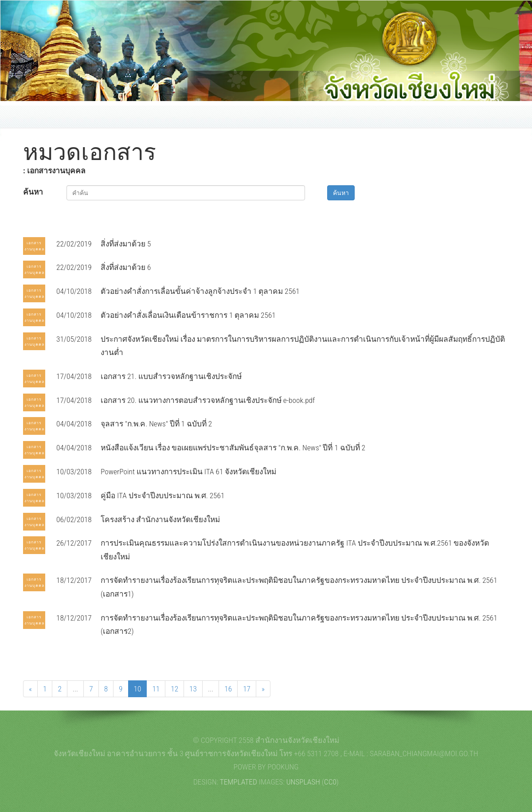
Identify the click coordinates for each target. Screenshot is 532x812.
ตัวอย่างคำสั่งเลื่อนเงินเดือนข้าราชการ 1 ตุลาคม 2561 (188, 315)
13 (193, 689)
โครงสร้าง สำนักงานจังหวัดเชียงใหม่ (160, 519)
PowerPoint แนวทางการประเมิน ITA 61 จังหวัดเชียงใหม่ (188, 472)
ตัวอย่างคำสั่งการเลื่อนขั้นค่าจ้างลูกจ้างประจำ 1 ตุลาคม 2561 (200, 291)
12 (174, 689)
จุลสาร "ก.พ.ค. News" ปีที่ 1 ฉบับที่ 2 (156, 424)
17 (247, 689)
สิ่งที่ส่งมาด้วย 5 (126, 244)
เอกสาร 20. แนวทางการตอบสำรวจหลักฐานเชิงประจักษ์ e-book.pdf (208, 400)
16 (228, 689)
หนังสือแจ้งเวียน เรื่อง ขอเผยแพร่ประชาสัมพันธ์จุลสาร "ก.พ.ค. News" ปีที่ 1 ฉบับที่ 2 (233, 448)
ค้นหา (33, 192)
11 (156, 689)
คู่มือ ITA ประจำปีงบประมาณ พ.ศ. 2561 (162, 496)
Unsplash (303, 782)
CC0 (330, 782)
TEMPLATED (239, 782)
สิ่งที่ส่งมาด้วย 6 (126, 267)
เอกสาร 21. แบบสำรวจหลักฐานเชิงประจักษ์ (171, 376)
